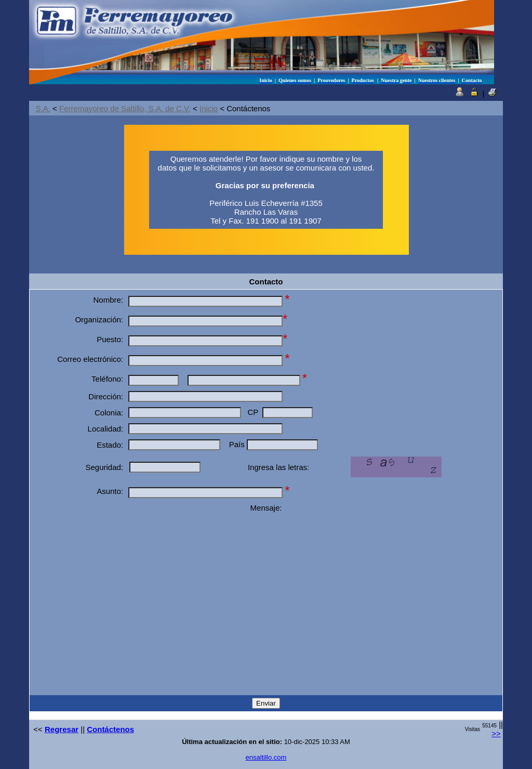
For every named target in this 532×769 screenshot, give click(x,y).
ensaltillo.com (266, 757)
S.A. (43, 108)
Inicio (209, 108)
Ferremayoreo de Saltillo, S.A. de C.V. (125, 108)
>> (496, 733)
